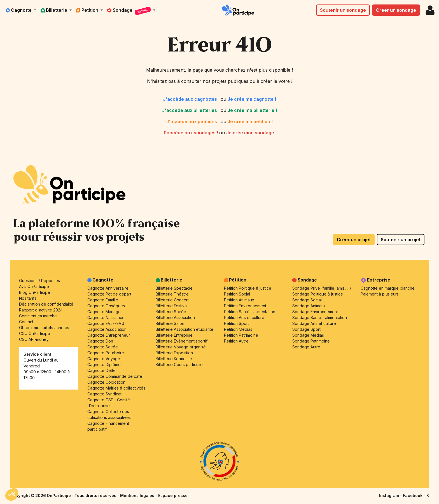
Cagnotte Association (107, 329)
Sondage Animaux (309, 306)
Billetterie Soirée (171, 312)
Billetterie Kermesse (174, 359)
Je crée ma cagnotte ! (252, 99)
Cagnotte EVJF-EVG (106, 323)
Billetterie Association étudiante (185, 329)
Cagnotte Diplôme (104, 364)
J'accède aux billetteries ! (191, 110)
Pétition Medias (238, 329)
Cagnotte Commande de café (115, 376)
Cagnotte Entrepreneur (109, 335)
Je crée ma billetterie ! (252, 110)
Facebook (413, 495)
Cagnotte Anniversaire (108, 288)
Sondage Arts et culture (314, 323)
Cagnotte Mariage (104, 312)
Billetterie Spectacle (174, 288)
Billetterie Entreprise (174, 335)
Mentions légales (138, 495)
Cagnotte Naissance (106, 317)
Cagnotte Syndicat (104, 394)
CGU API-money (34, 339)
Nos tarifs (28, 298)
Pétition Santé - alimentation (250, 312)
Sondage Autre (306, 347)
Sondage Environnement (315, 312)
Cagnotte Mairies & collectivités (116, 388)
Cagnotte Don (100, 341)
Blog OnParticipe (35, 292)
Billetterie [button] (54, 10)
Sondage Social (307, 300)
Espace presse (173, 495)
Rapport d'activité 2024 (41, 310)
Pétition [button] (88, 10)
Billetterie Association (175, 317)
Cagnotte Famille (103, 300)
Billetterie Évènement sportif (182, 341)
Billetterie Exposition (174, 353)
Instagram (390, 495)
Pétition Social (237, 294)
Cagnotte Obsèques (106, 306)
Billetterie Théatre (172, 294)
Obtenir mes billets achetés (44, 328)
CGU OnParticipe (35, 333)
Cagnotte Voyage (104, 359)
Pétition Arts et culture (244, 317)
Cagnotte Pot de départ (109, 294)
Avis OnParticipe (34, 286)
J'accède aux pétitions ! (193, 121)
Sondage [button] (130, 11)
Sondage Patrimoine (311, 341)
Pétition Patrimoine (241, 335)
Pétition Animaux (239, 300)
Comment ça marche (38, 316)
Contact (26, 322)
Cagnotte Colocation (106, 382)
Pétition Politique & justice (248, 288)
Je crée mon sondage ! (251, 133)
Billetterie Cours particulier (180, 364)
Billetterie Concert (172, 300)
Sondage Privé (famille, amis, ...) (322, 288)
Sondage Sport (306, 329)
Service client (37, 354)
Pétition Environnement (245, 306)
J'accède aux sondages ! (191, 133)
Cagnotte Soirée (103, 347)
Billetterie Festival (172, 306)
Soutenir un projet (401, 240)
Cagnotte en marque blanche (388, 288)
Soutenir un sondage (343, 10)
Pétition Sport (236, 323)
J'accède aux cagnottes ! (192, 99)
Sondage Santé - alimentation (320, 317)
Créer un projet (354, 240)
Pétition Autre (236, 341)
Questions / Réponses (39, 281)
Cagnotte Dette (101, 370)
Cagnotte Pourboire (106, 353)
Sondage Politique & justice (318, 294)
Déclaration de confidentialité (46, 304)
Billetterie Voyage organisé (181, 347)
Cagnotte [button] (19, 10)
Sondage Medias (308, 335)
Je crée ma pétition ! (250, 121)
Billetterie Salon (170, 323)
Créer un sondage (396, 10)
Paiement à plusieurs (380, 294)
